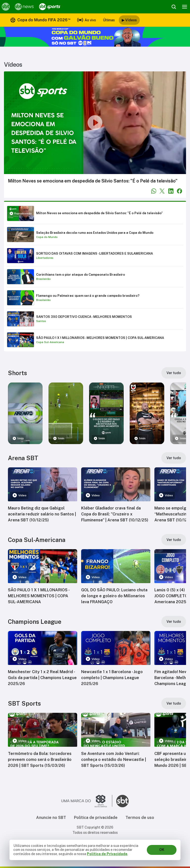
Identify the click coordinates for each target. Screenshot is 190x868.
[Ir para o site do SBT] (122, 801)
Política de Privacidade (107, 854)
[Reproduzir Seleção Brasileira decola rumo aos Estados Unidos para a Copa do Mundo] (95, 235)
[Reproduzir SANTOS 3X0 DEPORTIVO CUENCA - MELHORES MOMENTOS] (95, 319)
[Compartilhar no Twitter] (162, 191)
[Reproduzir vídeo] (95, 123)
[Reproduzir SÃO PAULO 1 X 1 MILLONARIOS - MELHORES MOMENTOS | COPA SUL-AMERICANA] (95, 340)
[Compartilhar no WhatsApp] (154, 191)
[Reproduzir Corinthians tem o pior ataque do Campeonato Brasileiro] (95, 277)
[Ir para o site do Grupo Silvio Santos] (87, 801)
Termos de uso (140, 818)
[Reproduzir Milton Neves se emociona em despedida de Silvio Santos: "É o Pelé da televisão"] (95, 213)
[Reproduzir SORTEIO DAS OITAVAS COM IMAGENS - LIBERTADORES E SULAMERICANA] (95, 256)
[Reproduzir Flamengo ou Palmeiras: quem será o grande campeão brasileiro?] (95, 298)
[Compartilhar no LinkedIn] (171, 191)
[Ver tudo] (174, 373)
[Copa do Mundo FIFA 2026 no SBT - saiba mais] (95, 37)
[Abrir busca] (174, 7)
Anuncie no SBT (51, 818)
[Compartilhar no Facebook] (179, 191)
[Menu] (185, 7)
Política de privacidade (96, 818)
